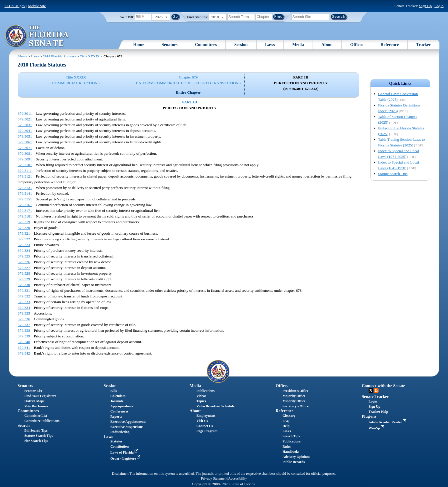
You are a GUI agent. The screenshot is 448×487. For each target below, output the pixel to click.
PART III (190, 102)
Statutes (116, 441)
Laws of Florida (125, 452)
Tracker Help (378, 412)
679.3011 (25, 113)
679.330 (24, 285)
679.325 (24, 256)
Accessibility (238, 478)
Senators (170, 45)
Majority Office (294, 396)
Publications (206, 391)
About (327, 45)
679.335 (24, 313)
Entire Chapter (188, 92)
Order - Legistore (126, 458)
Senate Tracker (375, 397)
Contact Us (205, 426)
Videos (201, 396)
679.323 (24, 245)
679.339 (24, 336)
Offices (357, 45)
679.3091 (25, 159)
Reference (390, 45)
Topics (201, 401)
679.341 (24, 348)
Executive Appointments (128, 422)
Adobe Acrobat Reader (388, 422)
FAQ (286, 421)
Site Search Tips (36, 441)
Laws (270, 45)
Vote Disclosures (36, 406)
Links (287, 431)
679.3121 (25, 176)
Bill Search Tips (36, 430)
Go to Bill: (127, 17)
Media (298, 45)
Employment (206, 416)
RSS (376, 391)
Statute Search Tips (393, 174)
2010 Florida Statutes (60, 56)
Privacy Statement (214, 478)
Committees (206, 45)
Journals (117, 401)
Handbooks (291, 452)
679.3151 (25, 199)
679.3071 (25, 148)
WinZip (377, 428)
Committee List (36, 416)
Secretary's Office (296, 406)
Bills (114, 391)
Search (24, 425)
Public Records (294, 462)
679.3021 (25, 119)
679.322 (24, 239)
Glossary (289, 416)
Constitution (119, 446)
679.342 (24, 353)
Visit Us (202, 421)
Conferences (119, 411)
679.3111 (25, 171)
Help (286, 426)
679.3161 (25, 205)
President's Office (296, 391)
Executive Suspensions (127, 427)
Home (139, 45)
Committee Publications (42, 421)
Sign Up (425, 6)
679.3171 (25, 211)
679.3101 (25, 165)
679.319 (24, 222)
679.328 (24, 273)
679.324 (24, 250)
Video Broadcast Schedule (216, 406)
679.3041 (25, 131)
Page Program (207, 431)
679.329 (24, 279)
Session (241, 45)
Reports (116, 416)
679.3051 (25, 136)
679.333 (24, 302)
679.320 (24, 228)
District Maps (34, 401)
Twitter (371, 391)
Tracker (424, 45)
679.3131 (25, 188)
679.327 (24, 268)
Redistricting (120, 432)
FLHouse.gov (15, 6)
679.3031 (25, 125)
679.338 (24, 330)
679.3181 (25, 216)
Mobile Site (37, 6)
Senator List (33, 391)
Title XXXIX (90, 56)
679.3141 (25, 193)
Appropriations (122, 406)
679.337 (24, 325)
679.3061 (25, 142)
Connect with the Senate (383, 386)
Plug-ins (369, 416)
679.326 (24, 262)
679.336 (24, 319)
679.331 (24, 290)
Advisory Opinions (296, 457)
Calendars (118, 396)
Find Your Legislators (40, 396)
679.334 (24, 308)
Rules (287, 446)
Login (439, 6)
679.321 (24, 233)
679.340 (24, 342)
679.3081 (25, 153)
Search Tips (291, 436)
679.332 (24, 296)
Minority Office (294, 401)
